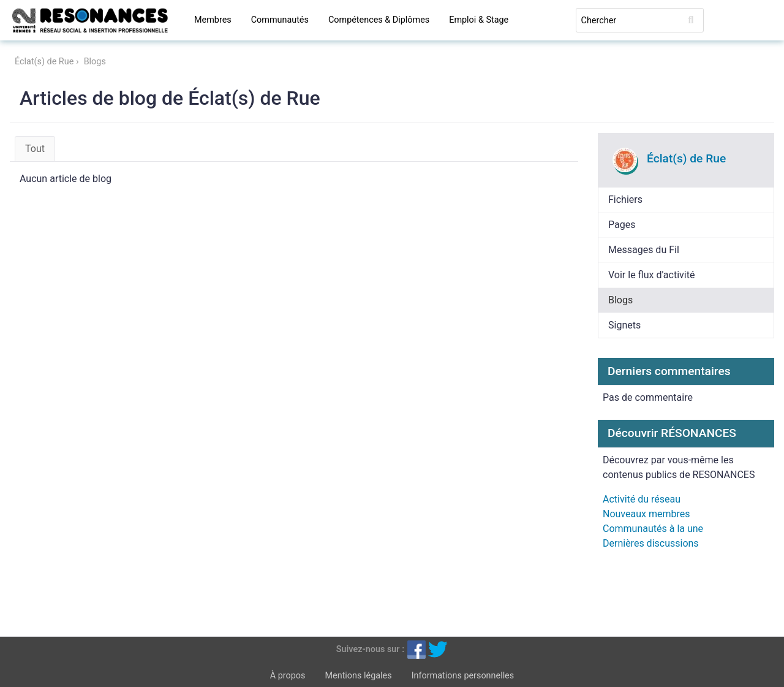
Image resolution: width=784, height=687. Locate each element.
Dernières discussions (651, 543)
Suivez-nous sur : (370, 649)
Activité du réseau (642, 499)
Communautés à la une (653, 529)
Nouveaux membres (646, 514)
